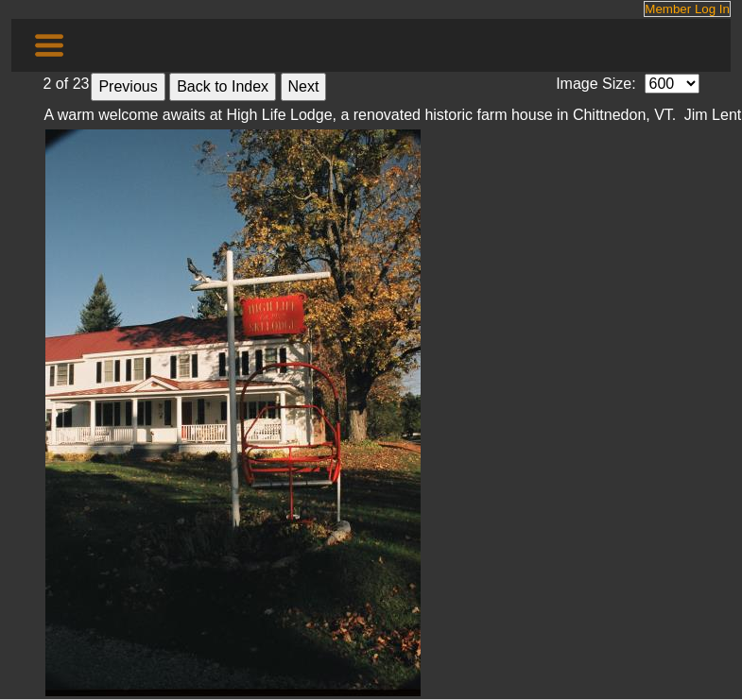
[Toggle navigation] (49, 45)
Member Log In (687, 9)
